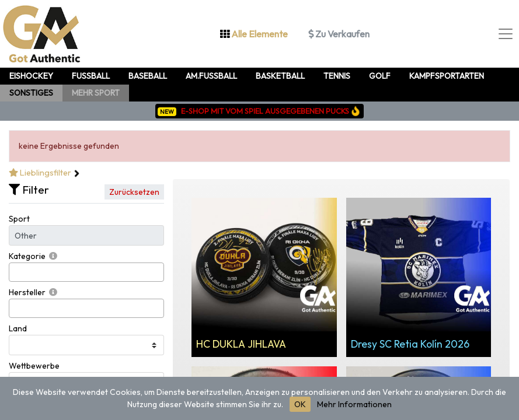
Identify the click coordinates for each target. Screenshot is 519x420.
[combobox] (86, 272)
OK (300, 404)
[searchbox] (15, 272)
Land (18, 328)
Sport (19, 219)
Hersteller (27, 292)
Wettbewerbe (34, 366)
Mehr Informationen (354, 404)
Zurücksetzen (134, 192)
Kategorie (27, 256)
